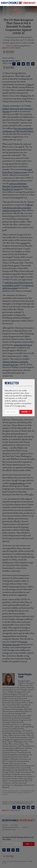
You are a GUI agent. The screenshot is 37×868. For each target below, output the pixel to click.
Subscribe (25, 412)
